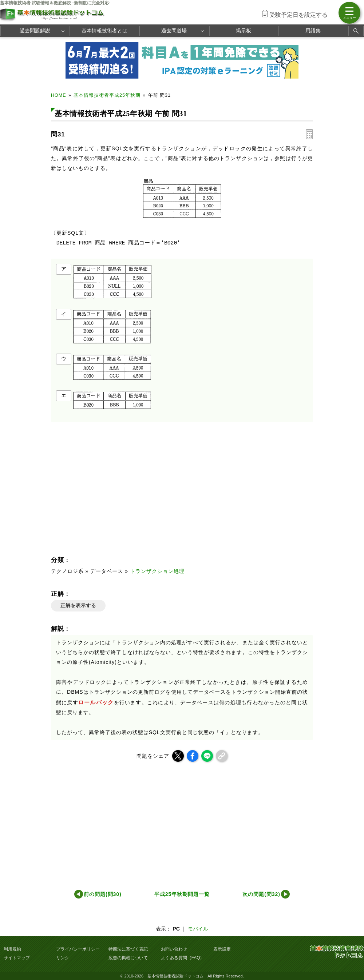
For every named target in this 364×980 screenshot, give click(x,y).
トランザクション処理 (157, 571)
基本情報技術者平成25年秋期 (107, 95)
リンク (63, 958)
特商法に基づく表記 (128, 949)
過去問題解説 (35, 31)
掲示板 (244, 31)
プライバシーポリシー (78, 949)
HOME (59, 95)
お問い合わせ (174, 949)
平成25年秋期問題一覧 (182, 894)
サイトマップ (17, 958)
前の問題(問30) (103, 894)
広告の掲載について (128, 958)
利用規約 (12, 949)
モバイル (198, 929)
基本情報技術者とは (104, 31)
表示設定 (222, 949)
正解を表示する (78, 605)
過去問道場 (174, 31)
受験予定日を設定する (298, 15)
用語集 (313, 31)
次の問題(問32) (261, 894)
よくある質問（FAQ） (183, 958)
